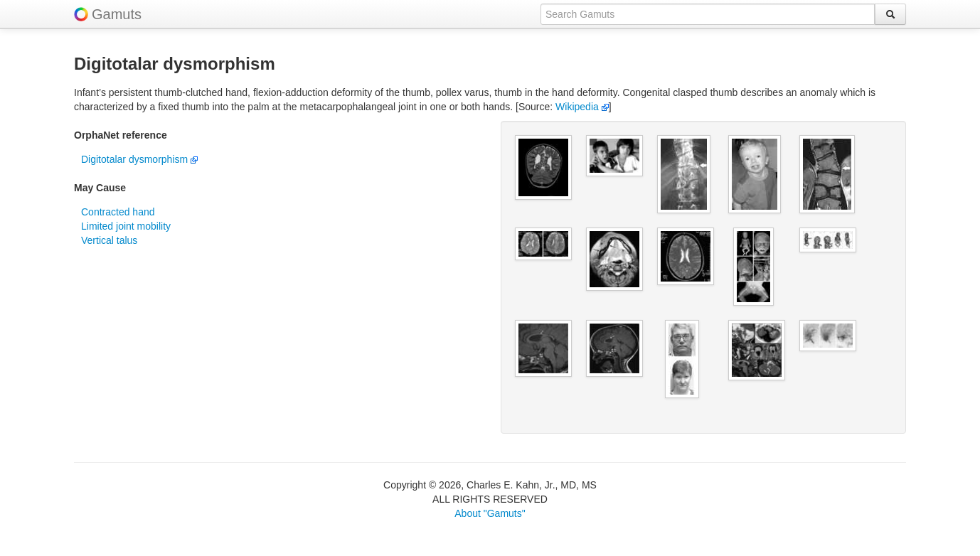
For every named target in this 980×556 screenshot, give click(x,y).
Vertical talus (109, 240)
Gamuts (117, 14)
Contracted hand (118, 212)
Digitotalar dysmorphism (139, 159)
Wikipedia (582, 107)
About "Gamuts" (490, 513)
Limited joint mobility (126, 226)
